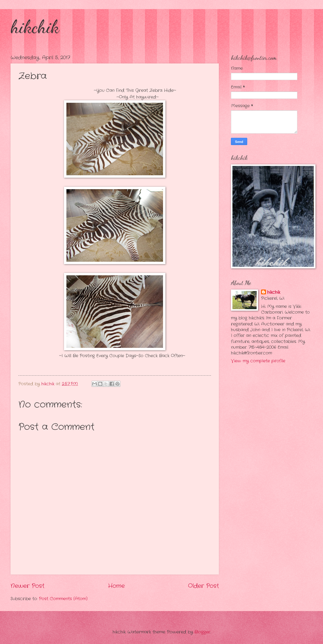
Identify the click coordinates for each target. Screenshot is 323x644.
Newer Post (27, 586)
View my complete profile (258, 361)
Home (116, 586)
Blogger (202, 632)
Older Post (203, 586)
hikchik (35, 27)
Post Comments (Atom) (63, 599)
